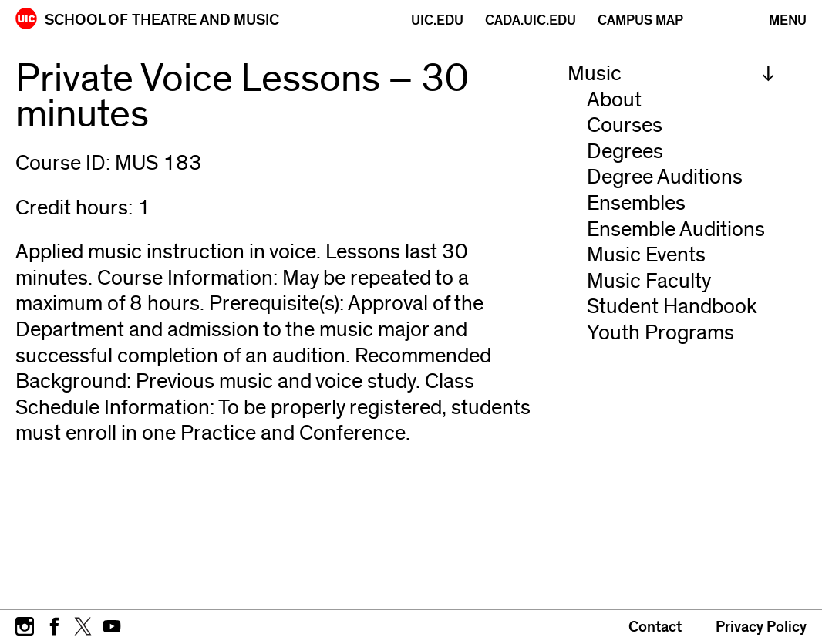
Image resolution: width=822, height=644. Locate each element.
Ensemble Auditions (676, 229)
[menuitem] (671, 74)
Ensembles (636, 203)
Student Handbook (672, 307)
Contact (655, 627)
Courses (625, 125)
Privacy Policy (761, 627)
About (614, 100)
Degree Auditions (665, 177)
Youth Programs (660, 333)
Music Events (646, 255)
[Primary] (788, 20)
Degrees (625, 152)
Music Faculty (649, 281)
